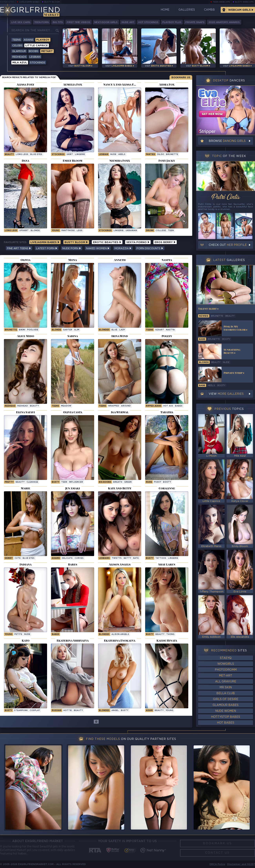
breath (118, 482)
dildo (161, 155)
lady (122, 330)
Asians (29, 40)
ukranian (131, 231)
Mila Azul (20, 63)
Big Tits (58, 22)
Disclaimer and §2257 (241, 864)
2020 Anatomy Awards (224, 22)
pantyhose (68, 231)
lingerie (80, 155)
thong (170, 634)
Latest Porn (47, 248)
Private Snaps (195, 22)
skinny (9, 558)
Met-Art (226, 676)
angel (115, 711)
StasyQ (226, 658)
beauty (9, 155)
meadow (66, 406)
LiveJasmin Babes (29, 2)
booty (167, 482)
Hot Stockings (148, 22)
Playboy (43, 40)
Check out (228, 245)
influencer (76, 482)
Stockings (38, 63)
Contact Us (217, 853)
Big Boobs (105, 482)
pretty (9, 482)
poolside (33, 330)
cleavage (32, 482)
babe (202, 339)
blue (114, 330)
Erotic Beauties (107, 242)
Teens (17, 40)
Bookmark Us (181, 78)
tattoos (161, 558)
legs (80, 231)
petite (18, 634)
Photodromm (226, 670)
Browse (227, 141)
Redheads (19, 57)
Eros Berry (165, 242)
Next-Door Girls (106, 22)
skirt (70, 155)
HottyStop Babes (226, 717)
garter (68, 330)
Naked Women (98, 248)
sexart (160, 330)
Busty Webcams (244, 2)
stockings (58, 155)
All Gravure (226, 682)
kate (136, 558)
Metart (47, 51)
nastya (170, 330)
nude (113, 155)
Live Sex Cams (21, 22)
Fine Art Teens (19, 248)
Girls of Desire (226, 699)
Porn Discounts (150, 248)
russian (57, 711)
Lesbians (104, 558)
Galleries (187, 10)
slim (77, 330)
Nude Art (128, 22)
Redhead (10, 406)
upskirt (24, 231)
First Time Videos (79, 22)
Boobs (34, 51)
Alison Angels (120, 634)
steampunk (21, 711)
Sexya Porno (138, 242)
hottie (68, 711)
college (161, 231)
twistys (117, 558)
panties (151, 155)
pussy (158, 482)
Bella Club (226, 693)
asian (149, 711)
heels (122, 155)
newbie (204, 316)
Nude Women (226, 711)
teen (171, 231)
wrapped (114, 406)
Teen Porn (41, 22)
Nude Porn (72, 248)
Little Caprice (37, 46)
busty (56, 482)
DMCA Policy (217, 864)
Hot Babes (226, 723)
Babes (179, 406)
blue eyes (36, 155)
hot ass (168, 406)
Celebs (17, 46)
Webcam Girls (239, 10)
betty (127, 558)
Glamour (19, 51)
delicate (67, 558)
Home (165, 10)
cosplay (35, 711)
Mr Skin (226, 687)
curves (79, 558)
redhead (23, 406)
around (126, 406)
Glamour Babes (226, 705)
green (128, 482)
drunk (150, 231)
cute (18, 558)
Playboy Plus (172, 22)
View (226, 394)
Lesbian (35, 57)
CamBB (209, 10)
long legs (22, 155)
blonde (35, 231)
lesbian (104, 155)
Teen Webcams (222, 2)
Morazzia (123, 248)
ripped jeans (154, 406)
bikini (22, 330)
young (56, 231)
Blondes (104, 330)
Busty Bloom (52, 2)
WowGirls (226, 664)
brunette (172, 155)
